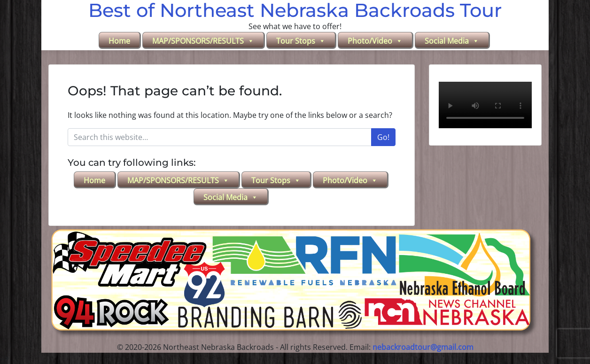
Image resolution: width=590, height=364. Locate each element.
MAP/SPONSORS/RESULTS (203, 41)
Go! (383, 137)
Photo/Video (375, 41)
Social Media (452, 41)
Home (119, 41)
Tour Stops (301, 41)
